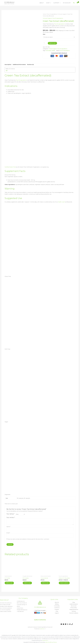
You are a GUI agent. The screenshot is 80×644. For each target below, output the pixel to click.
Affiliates (57, 604)
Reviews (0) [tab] (30, 64)
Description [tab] (8, 64)
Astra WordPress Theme (51, 642)
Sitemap (74, 611)
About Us (57, 602)
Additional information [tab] (19, 64)
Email (8, 533)
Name (8, 526)
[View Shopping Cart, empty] (77, 3)
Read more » (45, 640)
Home (44, 14)
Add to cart (52, 43)
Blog (74, 602)
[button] (51, 3)
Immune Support (62, 14)
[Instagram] (63, 624)
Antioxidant (48, 50)
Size (44, 34)
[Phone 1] (72, 624)
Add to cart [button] (9, 583)
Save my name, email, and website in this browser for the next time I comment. (28, 539)
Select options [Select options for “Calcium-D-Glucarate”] (64, 583)
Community (57, 606)
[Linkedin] (66, 624)
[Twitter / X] (68, 624)
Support (57, 613)
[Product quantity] (45, 43)
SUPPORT (58, 3)
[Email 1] (70, 624)
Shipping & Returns (74, 609)
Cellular (53, 50)
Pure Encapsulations (52, 14)
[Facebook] (61, 624)
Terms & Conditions (74, 613)
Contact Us (57, 608)
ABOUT (43, 3)
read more (42, 628)
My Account (74, 606)
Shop (57, 611)
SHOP (50, 3)
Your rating (10, 513)
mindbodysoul (9, 2)
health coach (62, 202)
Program (57, 609)
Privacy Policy (74, 608)
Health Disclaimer (74, 604)
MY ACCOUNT (67, 3)
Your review (11, 517)
